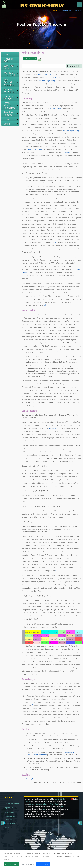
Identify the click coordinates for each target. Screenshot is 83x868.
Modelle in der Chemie (11, 67)
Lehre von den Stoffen (11, 60)
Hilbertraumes (55, 428)
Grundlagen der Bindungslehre (11, 97)
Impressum (9, 808)
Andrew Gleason (68, 296)
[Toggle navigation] (79, 5)
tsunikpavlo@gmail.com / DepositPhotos (71, 10)
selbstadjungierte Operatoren (38, 455)
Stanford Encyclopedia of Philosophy (67, 783)
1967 (76, 90)
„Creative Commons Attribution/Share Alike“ (44, 804)
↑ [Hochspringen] (26, 733)
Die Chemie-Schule (42, 5)
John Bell (44, 124)
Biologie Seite (10, 823)
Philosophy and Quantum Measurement (41, 779)
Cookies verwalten (12, 803)
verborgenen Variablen (52, 78)
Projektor (53, 579)
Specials (11, 124)
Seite (63, 806)
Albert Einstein (55, 109)
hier (44, 809)
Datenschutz (9, 812)
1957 (28, 299)
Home (6, 54)
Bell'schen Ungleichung (46, 81)
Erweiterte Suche (74, 66)
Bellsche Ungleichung (70, 131)
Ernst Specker (61, 90)
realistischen (27, 106)
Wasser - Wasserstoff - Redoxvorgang (11, 82)
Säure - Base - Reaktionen (11, 114)
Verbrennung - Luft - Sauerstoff (11, 74)
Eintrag (28, 783)
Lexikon (11, 119)
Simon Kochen (47, 90)
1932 (32, 272)
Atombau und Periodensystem (11, 90)
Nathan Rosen (27, 112)
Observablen (67, 153)
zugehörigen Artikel (35, 149)
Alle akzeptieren (12, 864)
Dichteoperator (57, 449)
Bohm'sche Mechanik (65, 183)
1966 (51, 299)
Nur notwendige (28, 864)
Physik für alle (10, 828)
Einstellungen (43, 864)
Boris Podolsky (68, 109)
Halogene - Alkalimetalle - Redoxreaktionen (11, 105)
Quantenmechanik (30, 59)
